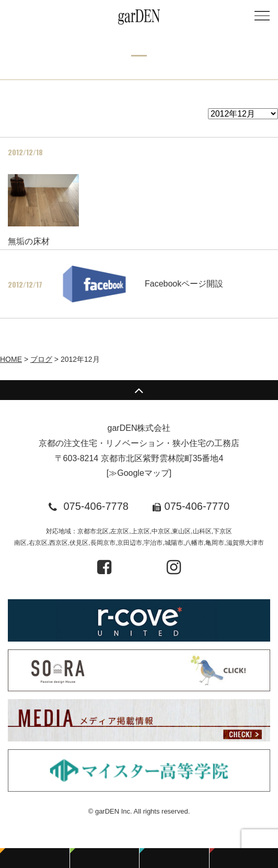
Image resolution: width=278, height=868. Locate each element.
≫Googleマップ (139, 473)
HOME (11, 359)
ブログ (41, 359)
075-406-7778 (96, 506)
